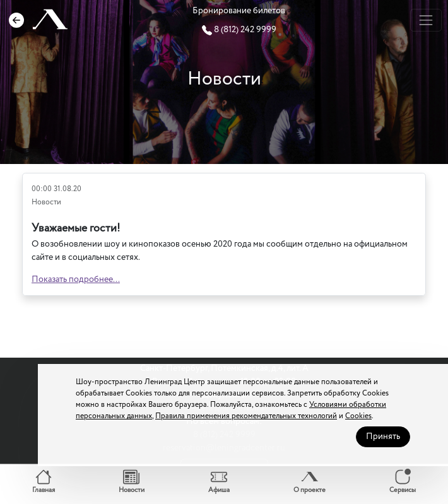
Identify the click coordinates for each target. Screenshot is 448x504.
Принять (383, 437)
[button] (44, 482)
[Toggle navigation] (426, 20)
